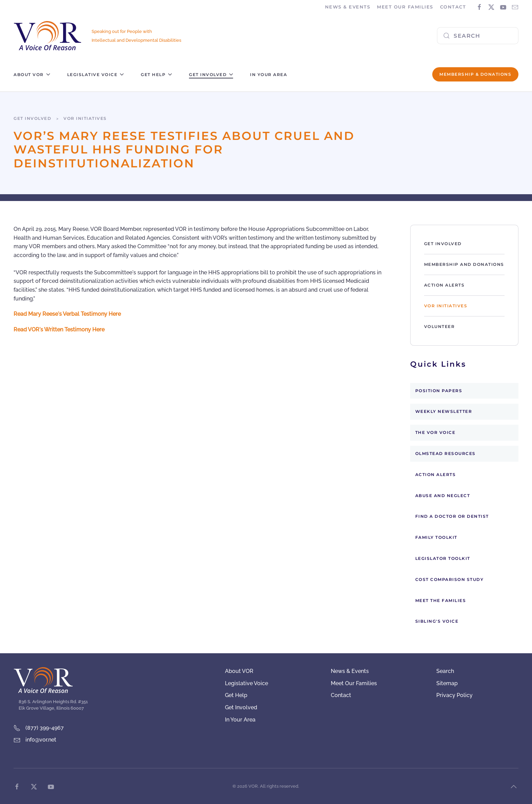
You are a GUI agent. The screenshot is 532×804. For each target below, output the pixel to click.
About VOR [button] (32, 75)
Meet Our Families (354, 683)
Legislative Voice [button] (96, 75)
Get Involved (443, 244)
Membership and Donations (464, 264)
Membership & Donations (475, 74)
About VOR (239, 671)
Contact (453, 7)
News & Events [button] (348, 7)
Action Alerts (444, 285)
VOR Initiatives (446, 306)
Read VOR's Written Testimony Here (59, 330)
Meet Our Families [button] (405, 7)
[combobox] (478, 36)
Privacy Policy (454, 695)
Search (445, 671)
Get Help (236, 695)
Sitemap (447, 683)
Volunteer (440, 326)
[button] (514, 787)
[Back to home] (47, 36)
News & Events (350, 671)
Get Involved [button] (211, 75)
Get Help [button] (156, 75)
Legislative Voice (246, 683)
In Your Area (269, 75)
